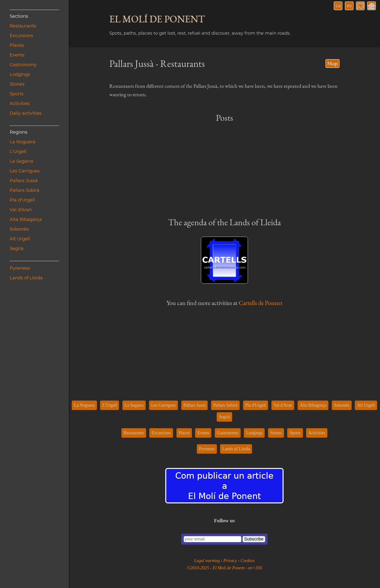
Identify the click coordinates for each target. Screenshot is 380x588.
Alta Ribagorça (26, 219)
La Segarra (21, 161)
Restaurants (23, 26)
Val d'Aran (21, 210)
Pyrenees (20, 268)
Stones (17, 84)
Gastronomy (23, 65)
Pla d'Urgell (22, 200)
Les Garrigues (25, 171)
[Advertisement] (224, 169)
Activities (20, 104)
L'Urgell (18, 152)
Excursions (21, 36)
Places (17, 45)
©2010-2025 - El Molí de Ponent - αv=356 (224, 568)
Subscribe (254, 539)
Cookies (248, 561)
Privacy (231, 561)
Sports (17, 94)
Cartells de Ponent (261, 303)
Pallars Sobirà (25, 190)
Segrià (17, 249)
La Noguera (23, 142)
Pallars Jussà (24, 181)
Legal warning (207, 561)
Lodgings (20, 74)
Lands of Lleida (26, 278)
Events (17, 55)
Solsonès (19, 229)
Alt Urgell (20, 239)
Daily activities (26, 113)
